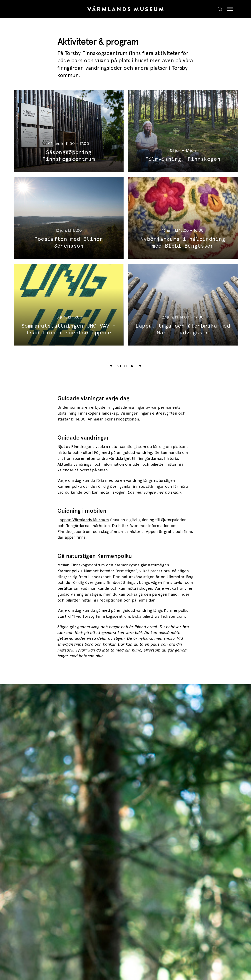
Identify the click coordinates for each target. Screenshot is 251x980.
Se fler (126, 366)
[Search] (220, 9)
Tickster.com (173, 617)
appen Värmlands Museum (84, 520)
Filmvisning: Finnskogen (183, 159)
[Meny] (229, 9)
